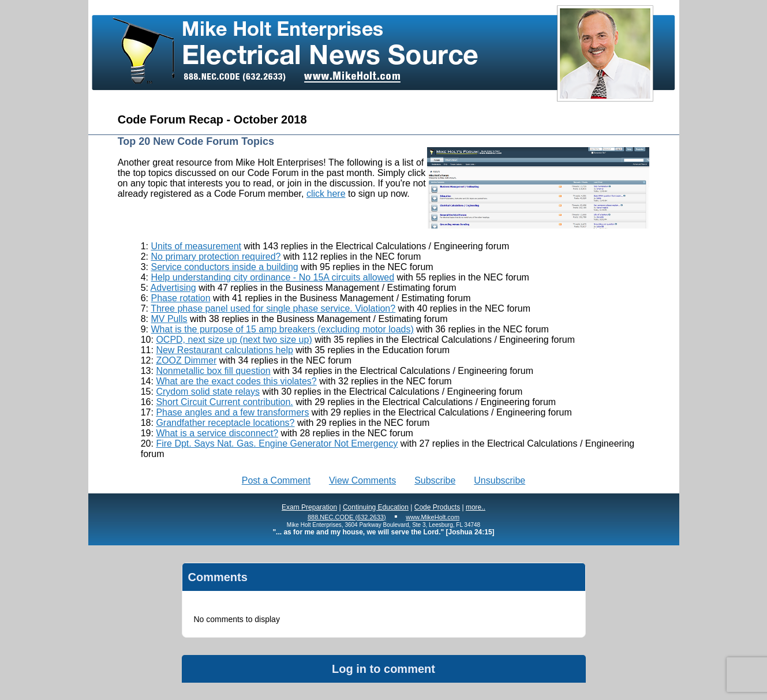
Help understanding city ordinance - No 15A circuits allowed (272, 277)
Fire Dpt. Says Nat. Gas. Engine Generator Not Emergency (277, 443)
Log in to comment (383, 669)
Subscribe (435, 480)
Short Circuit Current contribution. (224, 402)
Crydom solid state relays (208, 392)
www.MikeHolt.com (433, 517)
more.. (476, 507)
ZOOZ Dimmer (186, 360)
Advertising (173, 288)
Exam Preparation (309, 507)
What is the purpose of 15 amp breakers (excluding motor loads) (282, 329)
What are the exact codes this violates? (236, 381)
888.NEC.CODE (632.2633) (347, 517)
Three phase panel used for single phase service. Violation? (273, 308)
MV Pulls (169, 319)
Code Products (437, 507)
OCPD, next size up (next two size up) (234, 340)
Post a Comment (276, 480)
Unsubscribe (500, 480)
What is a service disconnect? (217, 433)
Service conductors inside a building (224, 267)
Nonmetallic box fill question (213, 371)
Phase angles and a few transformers (232, 412)
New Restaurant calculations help (224, 350)
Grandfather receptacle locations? (225, 423)
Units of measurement (196, 246)
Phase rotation (180, 298)
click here (326, 194)
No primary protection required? (216, 257)
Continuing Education (376, 507)
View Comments (362, 480)
